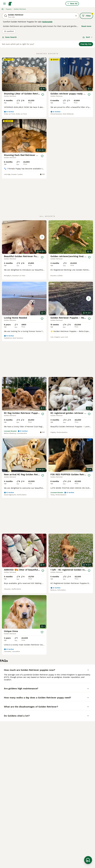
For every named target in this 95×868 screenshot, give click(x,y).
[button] (24, 237)
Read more (86, 26)
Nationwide (47, 22)
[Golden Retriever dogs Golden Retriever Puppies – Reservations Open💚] (71, 298)
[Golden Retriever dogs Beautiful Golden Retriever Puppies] (24, 237)
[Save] (43, 95)
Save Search (9, 37)
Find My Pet (86, 44)
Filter (88, 15)
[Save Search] (88, 860)
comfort (9, 31)
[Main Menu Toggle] (4, 4)
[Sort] (88, 37)
